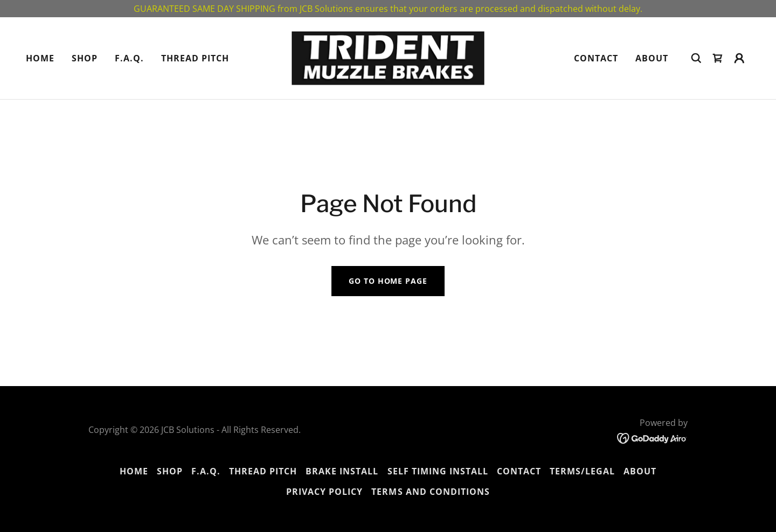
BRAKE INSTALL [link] (342, 471)
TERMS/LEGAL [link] (582, 471)
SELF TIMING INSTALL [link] (438, 471)
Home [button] (134, 471)
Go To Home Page (388, 281)
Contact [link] (596, 58)
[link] (388, 57)
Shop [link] (85, 58)
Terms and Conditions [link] (430, 492)
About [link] (652, 58)
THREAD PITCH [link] (195, 58)
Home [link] (40, 58)
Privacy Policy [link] (324, 492)
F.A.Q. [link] (129, 58)
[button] (739, 58)
